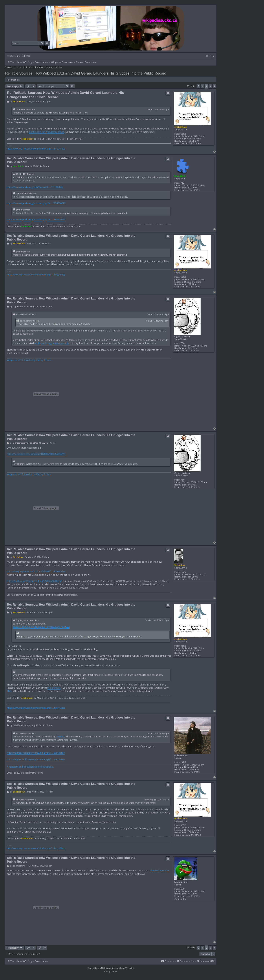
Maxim (60, 737)
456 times (194, 190)
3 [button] (210, 86)
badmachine (22, 109)
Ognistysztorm (182, 336)
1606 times (193, 769)
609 (183, 889)
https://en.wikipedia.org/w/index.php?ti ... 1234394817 (36, 203)
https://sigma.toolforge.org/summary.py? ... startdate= (36, 753)
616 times (193, 577)
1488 (183, 762)
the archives (54, 688)
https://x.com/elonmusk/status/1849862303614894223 (36, 454)
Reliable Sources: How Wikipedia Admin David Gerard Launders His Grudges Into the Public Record (86, 73)
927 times (193, 894)
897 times (193, 188)
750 (183, 343)
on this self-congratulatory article (47, 132)
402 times (194, 896)
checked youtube (159, 870)
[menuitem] (26, 56)
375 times (194, 772)
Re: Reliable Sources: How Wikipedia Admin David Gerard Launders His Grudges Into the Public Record (65, 95)
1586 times (193, 141)
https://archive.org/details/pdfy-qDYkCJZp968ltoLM (34, 581)
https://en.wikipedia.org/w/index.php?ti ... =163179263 (36, 220)
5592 (183, 134)
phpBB (101, 968)
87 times (192, 348)
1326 (183, 572)
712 (183, 183)
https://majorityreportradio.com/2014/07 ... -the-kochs (36, 571)
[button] (198, 86)
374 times (194, 579)
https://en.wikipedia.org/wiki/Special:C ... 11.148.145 (35, 187)
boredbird (180, 176)
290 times (194, 350)
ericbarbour (181, 127)
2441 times (195, 143)
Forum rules (13, 80)
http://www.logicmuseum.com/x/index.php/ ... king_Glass (36, 149)
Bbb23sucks (181, 756)
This (9, 691)
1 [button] (202, 86)
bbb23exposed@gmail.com (28, 773)
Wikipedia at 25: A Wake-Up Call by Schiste (29, 360)
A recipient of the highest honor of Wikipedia (30, 767)
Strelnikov (180, 565)
